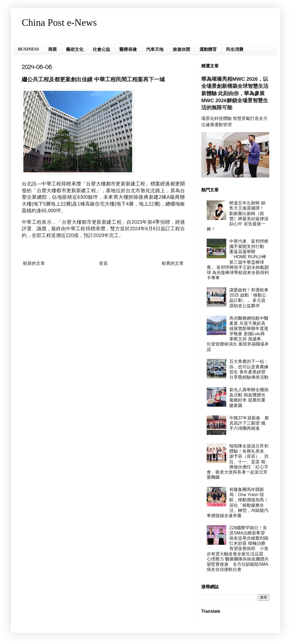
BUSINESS (28, 49)
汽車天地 (155, 49)
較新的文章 (34, 263)
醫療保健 (128, 49)
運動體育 (208, 49)
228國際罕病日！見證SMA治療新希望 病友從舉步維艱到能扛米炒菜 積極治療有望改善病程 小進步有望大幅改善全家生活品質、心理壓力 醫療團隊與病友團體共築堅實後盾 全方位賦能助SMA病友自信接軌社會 (238, 549)
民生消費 (235, 49)
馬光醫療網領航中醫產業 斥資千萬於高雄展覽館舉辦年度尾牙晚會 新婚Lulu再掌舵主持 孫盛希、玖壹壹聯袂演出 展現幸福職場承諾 (238, 334)
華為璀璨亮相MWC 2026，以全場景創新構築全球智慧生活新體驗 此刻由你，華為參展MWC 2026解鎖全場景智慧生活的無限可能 (235, 93)
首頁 (103, 263)
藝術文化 (75, 49)
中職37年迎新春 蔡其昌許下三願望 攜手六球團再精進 (249, 423)
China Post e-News (59, 23)
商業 (52, 49)
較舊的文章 (173, 263)
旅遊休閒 (181, 49)
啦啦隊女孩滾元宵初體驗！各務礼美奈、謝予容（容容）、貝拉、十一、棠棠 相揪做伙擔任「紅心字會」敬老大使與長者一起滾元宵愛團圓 (238, 462)
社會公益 (101, 49)
